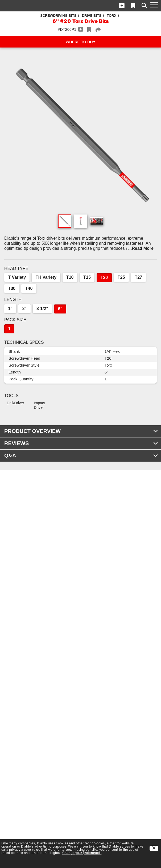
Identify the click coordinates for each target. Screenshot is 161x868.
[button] (122, 6)
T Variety (17, 277)
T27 (138, 277)
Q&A (81, 456)
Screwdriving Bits (58, 16)
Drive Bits (92, 16)
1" (10, 309)
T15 (87, 277)
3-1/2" (42, 309)
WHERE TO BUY (81, 42)
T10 (70, 277)
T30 (12, 288)
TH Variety (46, 277)
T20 (104, 278)
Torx (112, 16)
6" (60, 309)
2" (24, 309)
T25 (121, 277)
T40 (29, 288)
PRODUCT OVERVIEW (81, 431)
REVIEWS (81, 443)
